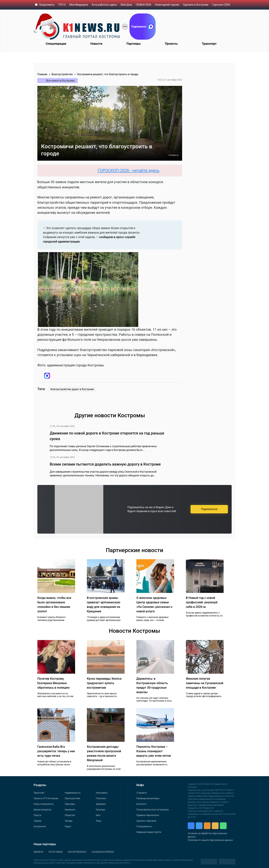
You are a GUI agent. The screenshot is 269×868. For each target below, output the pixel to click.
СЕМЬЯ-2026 (143, 5)
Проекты (171, 44)
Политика (101, 798)
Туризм (37, 821)
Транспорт (209, 44)
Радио (68, 826)
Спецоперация (56, 44)
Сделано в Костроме (196, 5)
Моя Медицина (79, 5)
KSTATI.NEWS (56, 852)
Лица (98, 821)
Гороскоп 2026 (221, 5)
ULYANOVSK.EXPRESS (103, 852)
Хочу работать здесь (104, 5)
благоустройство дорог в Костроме (72, 389)
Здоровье (101, 804)
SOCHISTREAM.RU (77, 852)
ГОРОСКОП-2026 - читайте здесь (133, 170)
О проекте (142, 793)
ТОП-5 (62, 5)
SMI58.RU (38, 852)
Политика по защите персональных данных (210, 840)
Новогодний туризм (167, 5)
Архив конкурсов (42, 810)
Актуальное (40, 826)
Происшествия (72, 798)
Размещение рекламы (148, 798)
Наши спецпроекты (44, 804)
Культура (101, 810)
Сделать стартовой (146, 821)
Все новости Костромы (61, 81)
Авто (98, 815)
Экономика (102, 793)
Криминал (70, 810)
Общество (70, 815)
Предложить (47, 5)
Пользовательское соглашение (153, 810)
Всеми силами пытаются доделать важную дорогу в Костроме (105, 464)
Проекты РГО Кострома (46, 798)
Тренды (69, 821)
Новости (96, 44)
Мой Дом (126, 5)
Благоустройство (62, 74)
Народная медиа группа (149, 832)
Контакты (141, 804)
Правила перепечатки (148, 815)
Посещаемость (144, 826)
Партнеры (134, 44)
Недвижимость (73, 793)
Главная (42, 74)
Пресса (37, 815)
